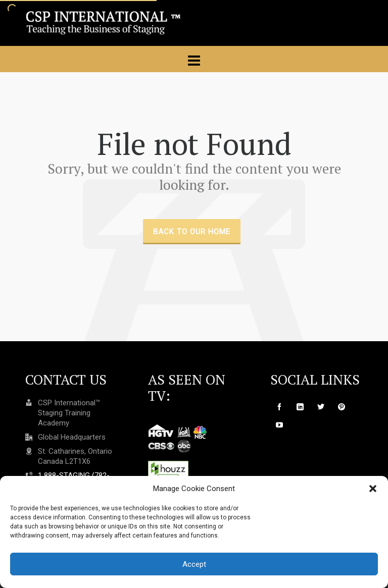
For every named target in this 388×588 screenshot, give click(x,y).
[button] (373, 489)
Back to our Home (192, 232)
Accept (194, 564)
